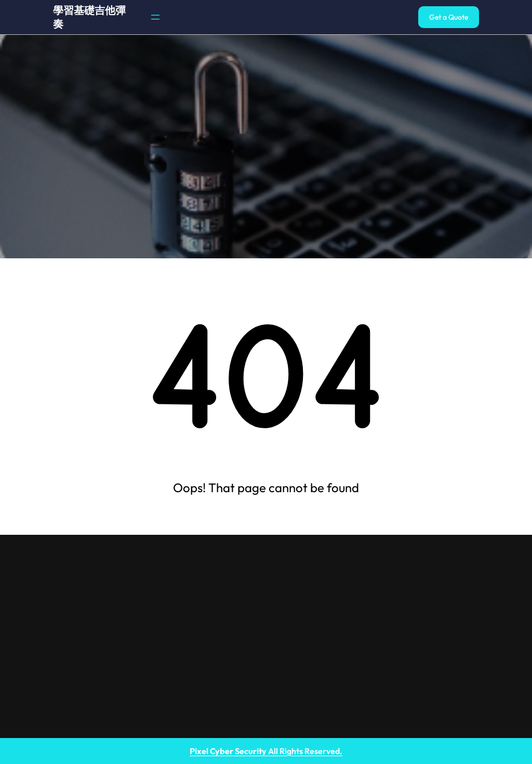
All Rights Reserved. (266, 751)
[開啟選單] (155, 17)
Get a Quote (449, 17)
